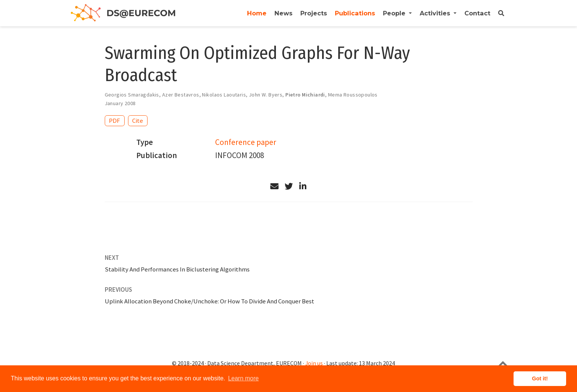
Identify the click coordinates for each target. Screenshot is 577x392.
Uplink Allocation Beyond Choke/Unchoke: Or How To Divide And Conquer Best (209, 301)
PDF (114, 121)
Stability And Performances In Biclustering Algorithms (177, 269)
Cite (138, 121)
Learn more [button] (243, 378)
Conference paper (246, 142)
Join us (314, 363)
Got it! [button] (540, 378)
